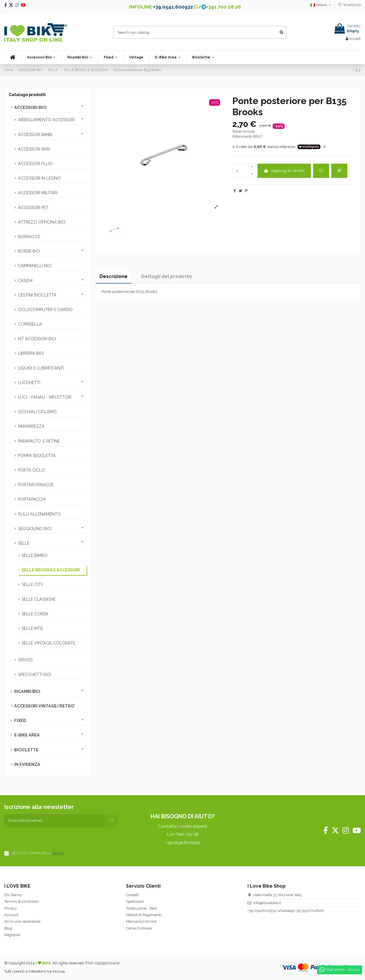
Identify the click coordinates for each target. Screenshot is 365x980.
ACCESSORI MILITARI (38, 193)
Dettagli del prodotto (167, 276)
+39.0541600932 (262, 911)
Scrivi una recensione (22, 921)
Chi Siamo (13, 895)
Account (11, 915)
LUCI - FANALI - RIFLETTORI (45, 397)
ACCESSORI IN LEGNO (39, 178)
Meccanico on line (141, 921)
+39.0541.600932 (173, 7)
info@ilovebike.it (267, 903)
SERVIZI (25, 660)
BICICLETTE (26, 750)
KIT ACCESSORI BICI (37, 339)
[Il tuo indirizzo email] (55, 821)
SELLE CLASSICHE (39, 599)
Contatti (132, 895)
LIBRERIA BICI (31, 353)
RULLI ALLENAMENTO (39, 514)
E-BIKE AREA (27, 735)
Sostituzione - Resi (141, 908)
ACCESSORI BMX (34, 149)
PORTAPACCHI (32, 499)
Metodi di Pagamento (144, 915)
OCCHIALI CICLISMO (37, 412)
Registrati (12, 935)
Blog (8, 928)
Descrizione (113, 276)
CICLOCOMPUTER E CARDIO (45, 310)
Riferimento (242, 136)
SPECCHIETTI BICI (35, 675)
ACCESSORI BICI (30, 107)
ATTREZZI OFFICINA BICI (42, 222)
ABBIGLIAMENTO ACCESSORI (46, 120)
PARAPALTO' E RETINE (39, 441)
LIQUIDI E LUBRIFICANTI (41, 368)
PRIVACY (58, 853)
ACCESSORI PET (33, 208)
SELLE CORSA (35, 614)
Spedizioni (135, 901)
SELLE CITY (32, 585)
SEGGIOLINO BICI (35, 529)
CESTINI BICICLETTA (37, 295)
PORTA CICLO (31, 470)
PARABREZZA (31, 426)
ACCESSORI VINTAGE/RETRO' (45, 706)
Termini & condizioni (22, 901)
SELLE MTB (32, 628)
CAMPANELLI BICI (35, 266)
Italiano (321, 5)
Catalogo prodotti (27, 95)
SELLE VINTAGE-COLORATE (48, 643)
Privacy (11, 908)
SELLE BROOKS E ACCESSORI (51, 570)
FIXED (20, 721)
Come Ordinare (139, 928)
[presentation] (48, 838)
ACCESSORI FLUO (35, 164)
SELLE (24, 543)
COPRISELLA (30, 324)
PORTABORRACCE (36, 485)
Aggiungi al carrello (284, 171)
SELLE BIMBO (35, 555)
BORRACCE (29, 237)
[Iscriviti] (111, 821)
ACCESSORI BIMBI (35, 135)
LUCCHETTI (29, 383)
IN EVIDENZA (27, 764)
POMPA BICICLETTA (37, 456)
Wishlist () (349, 5)
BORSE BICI (29, 251)
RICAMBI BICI (27, 691)
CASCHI (25, 281)
